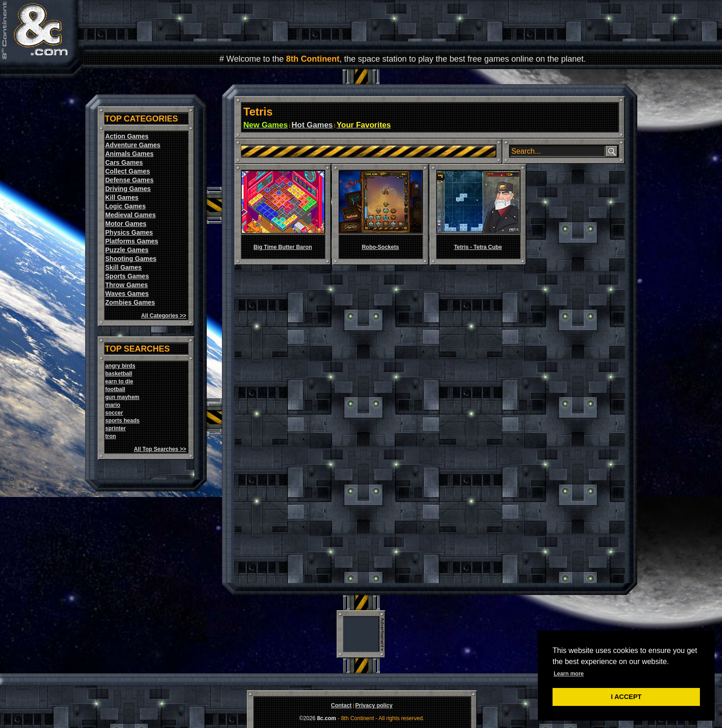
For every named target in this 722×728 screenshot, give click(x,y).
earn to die (119, 381)
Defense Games (130, 180)
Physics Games (129, 232)
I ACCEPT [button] (626, 697)
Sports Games (127, 276)
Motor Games (126, 224)
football (115, 389)
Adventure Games (133, 145)
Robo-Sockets (381, 247)
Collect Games (128, 171)
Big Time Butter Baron (282, 247)
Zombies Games (130, 302)
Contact (341, 705)
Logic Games (126, 206)
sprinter (116, 428)
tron (111, 436)
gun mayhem (122, 397)
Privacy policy (374, 705)
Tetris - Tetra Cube (478, 247)
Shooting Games (131, 259)
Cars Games (124, 162)
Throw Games (127, 285)
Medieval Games (131, 215)
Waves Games (127, 294)
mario (113, 405)
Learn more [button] (568, 674)
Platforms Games (132, 241)
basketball (119, 374)
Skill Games (124, 267)
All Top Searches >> (160, 449)
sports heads (123, 421)
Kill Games (122, 197)
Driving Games (128, 189)
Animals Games (130, 154)
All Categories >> (163, 316)
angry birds (120, 366)
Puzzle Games (127, 250)
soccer (114, 413)
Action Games (127, 136)
